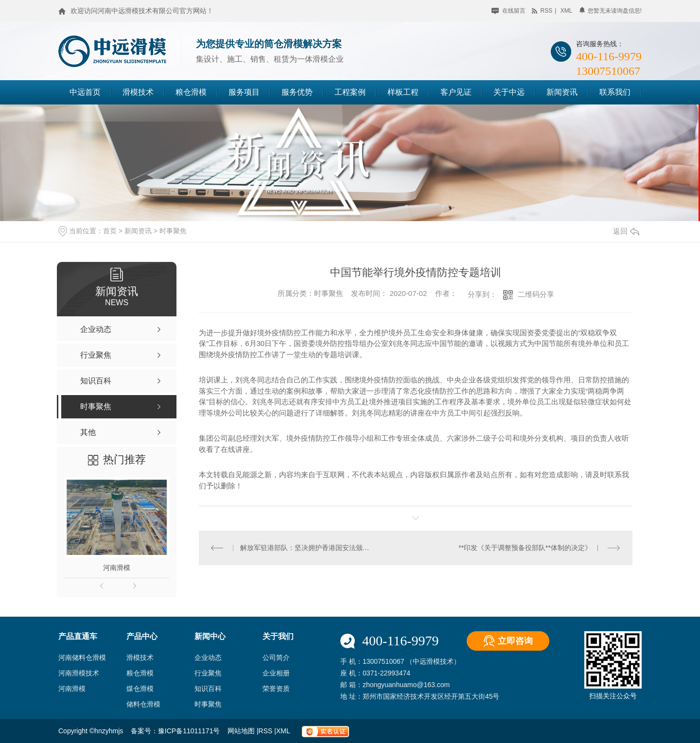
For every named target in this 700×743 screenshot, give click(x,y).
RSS (267, 731)
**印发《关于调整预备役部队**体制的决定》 (525, 548)
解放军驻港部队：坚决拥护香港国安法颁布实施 (307, 548)
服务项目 (244, 92)
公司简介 (276, 657)
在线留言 (508, 11)
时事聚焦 (173, 231)
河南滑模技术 (79, 673)
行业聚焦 (208, 673)
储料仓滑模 (143, 704)
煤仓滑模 (140, 689)
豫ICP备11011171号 (189, 731)
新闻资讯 (562, 92)
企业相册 (276, 673)
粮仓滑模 (191, 92)
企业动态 (208, 657)
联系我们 (615, 92)
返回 (626, 231)
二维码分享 (536, 294)
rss (542, 11)
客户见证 (456, 92)
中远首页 (85, 92)
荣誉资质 (276, 689)
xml (567, 11)
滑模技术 (138, 92)
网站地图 (242, 731)
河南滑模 (117, 568)
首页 (110, 231)
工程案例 (350, 92)
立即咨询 (515, 641)
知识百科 (208, 689)
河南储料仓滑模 (82, 657)
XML (284, 731)
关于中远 (509, 92)
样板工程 (403, 92)
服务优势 (297, 92)
